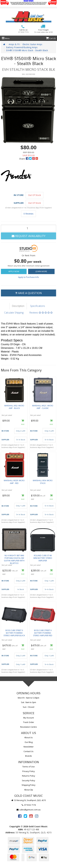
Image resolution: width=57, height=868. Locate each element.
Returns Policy (29, 776)
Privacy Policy (29, 771)
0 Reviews (28, 214)
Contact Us (28, 751)
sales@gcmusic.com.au (29, 810)
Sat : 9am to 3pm (28, 702)
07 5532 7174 (29, 805)
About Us (28, 737)
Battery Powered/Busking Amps (22, 47)
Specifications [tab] (38, 306)
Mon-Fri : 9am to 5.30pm (28, 698)
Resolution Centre (28, 727)
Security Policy (28, 780)
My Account (28, 718)
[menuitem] (27, 159)
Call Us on (23, 31)
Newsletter (29, 747)
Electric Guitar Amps (32, 44)
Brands (29, 756)
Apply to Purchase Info (28, 277)
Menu (6, 38)
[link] (20, 816)
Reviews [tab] (41, 313)
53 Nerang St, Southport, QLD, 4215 (28, 800)
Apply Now (14, 271)
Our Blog (29, 742)
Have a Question (29, 293)
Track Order (29, 722)
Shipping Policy (28, 785)
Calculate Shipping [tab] (14, 313)
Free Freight (43, 31)
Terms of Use (28, 767)
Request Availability (29, 236)
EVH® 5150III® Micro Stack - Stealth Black (27, 50)
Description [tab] (18, 306)
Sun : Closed (28, 707)
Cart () (51, 38)
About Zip (29, 790)
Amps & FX (14, 44)
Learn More (41, 271)
